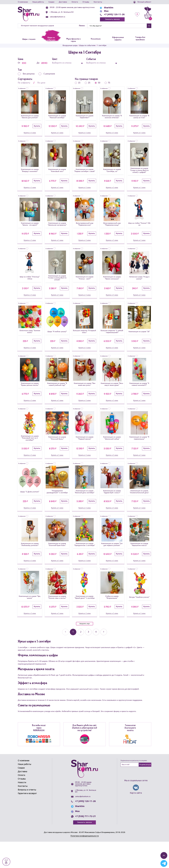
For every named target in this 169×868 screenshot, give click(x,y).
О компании (23, 2)
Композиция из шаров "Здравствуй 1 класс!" (112, 509)
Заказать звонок (112, 19)
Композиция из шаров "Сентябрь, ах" (112, 172)
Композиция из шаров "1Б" (139, 341)
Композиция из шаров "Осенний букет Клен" (57, 566)
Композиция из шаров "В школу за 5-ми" (139, 117)
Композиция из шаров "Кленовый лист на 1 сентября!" (30, 453)
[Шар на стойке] (139, 213)
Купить (37, 127)
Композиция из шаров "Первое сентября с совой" (84, 172)
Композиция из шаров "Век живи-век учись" (84, 397)
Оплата (75, 2)
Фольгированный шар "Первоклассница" (112, 228)
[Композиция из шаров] (30, 102)
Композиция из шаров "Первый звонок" (84, 453)
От (24, 63)
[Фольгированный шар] (85, 213)
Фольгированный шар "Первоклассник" (84, 228)
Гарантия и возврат (27, 820)
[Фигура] (139, 606)
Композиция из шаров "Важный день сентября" (84, 509)
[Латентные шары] (30, 325)
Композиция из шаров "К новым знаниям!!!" (139, 397)
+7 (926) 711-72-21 (85, 843)
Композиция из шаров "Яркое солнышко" (112, 285)
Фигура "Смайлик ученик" (139, 622)
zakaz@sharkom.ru (57, 17)
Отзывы (86, 2)
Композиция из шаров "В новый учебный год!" (57, 397)
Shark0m (109, 8)
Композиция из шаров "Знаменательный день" (139, 509)
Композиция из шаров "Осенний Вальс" (57, 453)
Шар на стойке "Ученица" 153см (30, 285)
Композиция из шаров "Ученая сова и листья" (57, 622)
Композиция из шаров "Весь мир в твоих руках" (112, 397)
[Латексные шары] (139, 269)
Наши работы (38, 2)
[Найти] (117, 26)
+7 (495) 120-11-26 (114, 15)
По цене (41, 83)
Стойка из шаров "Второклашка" (112, 622)
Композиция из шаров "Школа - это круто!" (30, 228)
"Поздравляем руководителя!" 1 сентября (57, 509)
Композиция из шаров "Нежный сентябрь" (57, 117)
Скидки (51, 2)
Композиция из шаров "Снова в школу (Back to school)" (57, 285)
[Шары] (57, 325)
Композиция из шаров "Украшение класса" (139, 566)
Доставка (63, 2)
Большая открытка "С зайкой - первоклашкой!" (112, 341)
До (43, 63)
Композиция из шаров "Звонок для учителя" (30, 117)
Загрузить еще (84, 650)
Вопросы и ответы (27, 816)
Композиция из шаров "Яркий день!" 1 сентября (84, 622)
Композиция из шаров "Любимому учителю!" (30, 566)
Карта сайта (136, 819)
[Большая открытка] (85, 325)
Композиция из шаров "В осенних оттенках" (112, 117)
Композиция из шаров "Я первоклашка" (139, 453)
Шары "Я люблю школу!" (57, 341)
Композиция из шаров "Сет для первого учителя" (112, 566)
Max (106, 11)
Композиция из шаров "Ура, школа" (30, 622)
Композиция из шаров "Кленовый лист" (57, 172)
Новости (22, 809)
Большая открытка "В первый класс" (84, 341)
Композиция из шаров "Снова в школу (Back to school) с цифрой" (139, 172)
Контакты (98, 2)
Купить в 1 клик (30, 134)
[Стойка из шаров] (112, 606)
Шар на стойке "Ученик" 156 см (139, 228)
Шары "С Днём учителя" (30, 509)
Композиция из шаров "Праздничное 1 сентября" (84, 566)
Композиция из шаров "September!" (84, 117)
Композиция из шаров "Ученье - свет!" (84, 285)
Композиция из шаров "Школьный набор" (112, 453)
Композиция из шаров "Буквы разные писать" (30, 397)
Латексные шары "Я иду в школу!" (139, 285)
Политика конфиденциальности (85, 862)
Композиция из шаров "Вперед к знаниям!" (30, 172)
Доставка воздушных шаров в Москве (61, 859)
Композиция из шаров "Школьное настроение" (57, 228)
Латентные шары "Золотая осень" (30, 341)
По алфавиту (24, 83)
